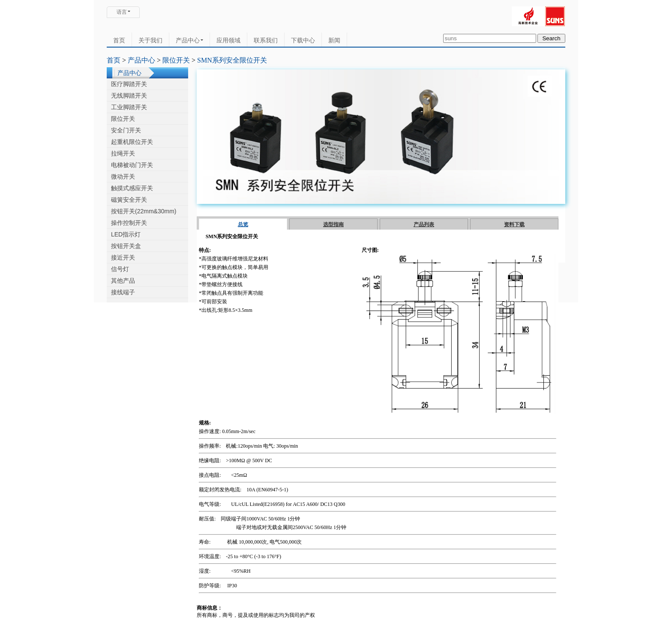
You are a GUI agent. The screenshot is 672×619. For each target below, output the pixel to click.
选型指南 (333, 224)
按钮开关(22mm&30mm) (144, 211)
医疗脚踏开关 (129, 84)
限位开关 (176, 60)
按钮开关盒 (126, 246)
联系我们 (266, 40)
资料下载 (514, 224)
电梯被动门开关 (132, 165)
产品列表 (424, 224)
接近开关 (123, 257)
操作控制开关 (129, 223)
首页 (119, 40)
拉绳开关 (123, 153)
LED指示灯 (126, 234)
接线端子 (123, 292)
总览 (243, 224)
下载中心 (303, 40)
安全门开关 (126, 130)
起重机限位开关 (132, 142)
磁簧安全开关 (129, 200)
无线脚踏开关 (129, 96)
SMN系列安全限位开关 (232, 60)
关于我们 (150, 40)
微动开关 (123, 176)
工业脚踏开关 (129, 107)
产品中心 (189, 40)
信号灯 (120, 269)
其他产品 (123, 281)
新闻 (334, 40)
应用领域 (228, 40)
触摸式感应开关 (132, 188)
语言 (122, 12)
